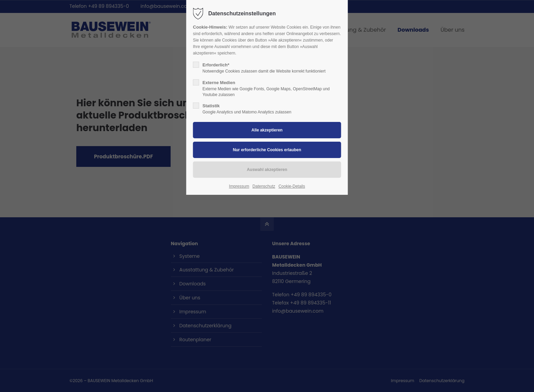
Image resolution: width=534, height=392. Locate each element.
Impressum (239, 186)
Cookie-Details (292, 186)
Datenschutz (264, 186)
